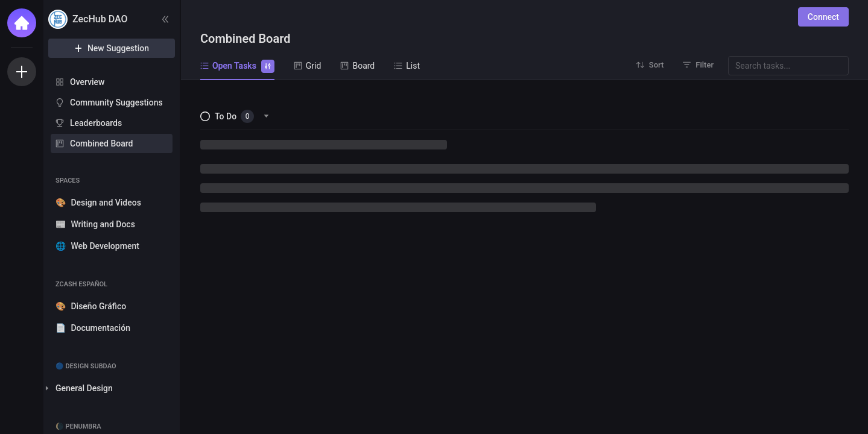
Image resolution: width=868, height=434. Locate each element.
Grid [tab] (308, 66)
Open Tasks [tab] (237, 65)
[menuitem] (112, 82)
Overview (87, 82)
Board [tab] (357, 66)
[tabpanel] (524, 257)
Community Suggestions (116, 102)
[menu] (112, 113)
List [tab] (407, 66)
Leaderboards (96, 123)
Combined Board (101, 143)
